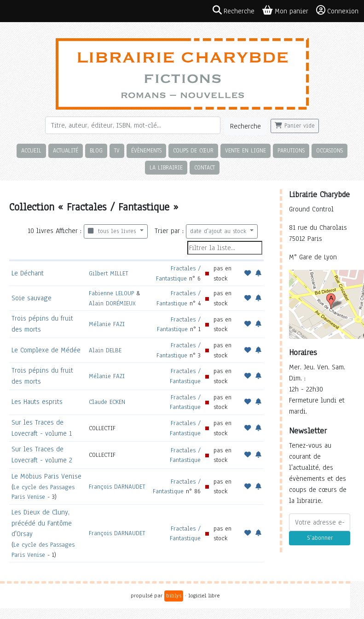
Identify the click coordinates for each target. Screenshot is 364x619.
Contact (205, 167)
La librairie (166, 167)
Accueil (31, 150)
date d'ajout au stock (219, 231)
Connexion (337, 11)
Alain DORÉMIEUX (112, 303)
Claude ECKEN (107, 402)
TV (117, 150)
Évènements (146, 150)
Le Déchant (28, 273)
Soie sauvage (32, 298)
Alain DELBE (105, 350)
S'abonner (320, 538)
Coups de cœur (193, 150)
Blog (96, 150)
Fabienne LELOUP (111, 293)
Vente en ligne (246, 150)
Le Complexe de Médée (46, 350)
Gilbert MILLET (109, 273)
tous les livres (113, 231)
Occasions (329, 150)
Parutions (291, 150)
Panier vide (295, 126)
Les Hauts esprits (37, 402)
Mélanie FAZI (107, 324)
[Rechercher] (133, 125)
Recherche (246, 126)
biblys (174, 596)
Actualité (66, 150)
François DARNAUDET (117, 487)
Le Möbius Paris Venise (46, 476)
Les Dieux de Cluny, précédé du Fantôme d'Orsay (42, 523)
